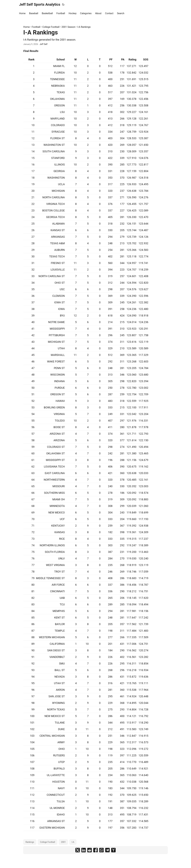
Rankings (30, 842)
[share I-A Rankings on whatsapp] (101, 850)
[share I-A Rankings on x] (78, 850)
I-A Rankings (84, 27)
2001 (63, 842)
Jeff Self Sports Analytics (40, 4)
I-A (73, 842)
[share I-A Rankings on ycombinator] (113, 850)
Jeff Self (44, 44)
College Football (51, 27)
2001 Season (68, 27)
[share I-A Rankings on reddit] (90, 850)
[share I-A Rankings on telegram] (107, 850)
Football (36, 27)
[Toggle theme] (63, 4)
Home (26, 27)
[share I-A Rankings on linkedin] (84, 850)
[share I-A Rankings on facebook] (95, 850)
